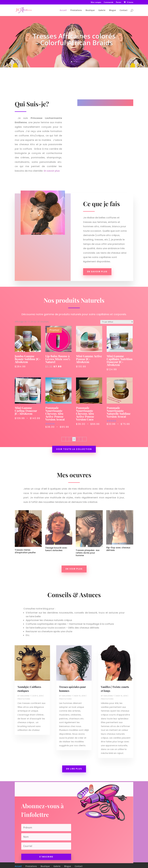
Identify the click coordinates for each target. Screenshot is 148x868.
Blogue (113, 10)
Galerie (102, 10)
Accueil (63, 10)
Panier (119, 2)
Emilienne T (26, 696)
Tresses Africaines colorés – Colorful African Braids (74, 41)
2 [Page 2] (71, 433)
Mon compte (96, 2)
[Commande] (113, 327)
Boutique (90, 10)
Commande (109, 2)
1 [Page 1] (68, 433)
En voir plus (74, 569)
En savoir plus (52, 171)
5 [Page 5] (80, 433)
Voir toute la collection (74, 442)
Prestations (76, 10)
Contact (124, 10)
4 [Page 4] (77, 433)
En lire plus (74, 769)
